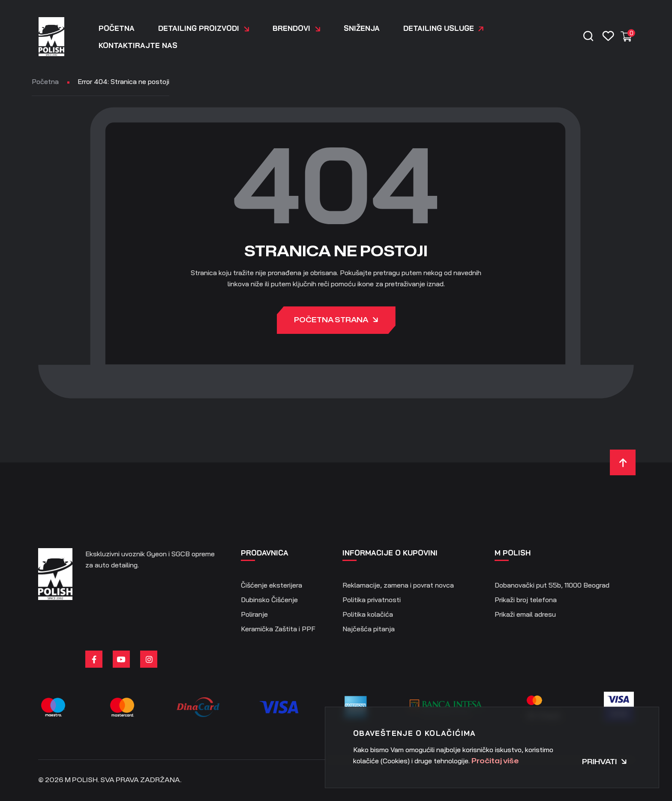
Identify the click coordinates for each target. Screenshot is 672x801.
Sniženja (362, 28)
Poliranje (254, 614)
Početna (117, 28)
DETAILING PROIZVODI (204, 28)
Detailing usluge (439, 28)
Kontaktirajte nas (138, 45)
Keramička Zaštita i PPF (278, 629)
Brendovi (296, 28)
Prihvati (604, 762)
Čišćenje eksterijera (271, 585)
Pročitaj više (495, 761)
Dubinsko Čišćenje (269, 600)
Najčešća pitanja (369, 629)
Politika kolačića (368, 614)
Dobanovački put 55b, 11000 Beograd (552, 585)
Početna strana (336, 321)
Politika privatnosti (372, 600)
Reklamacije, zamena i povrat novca (398, 585)
